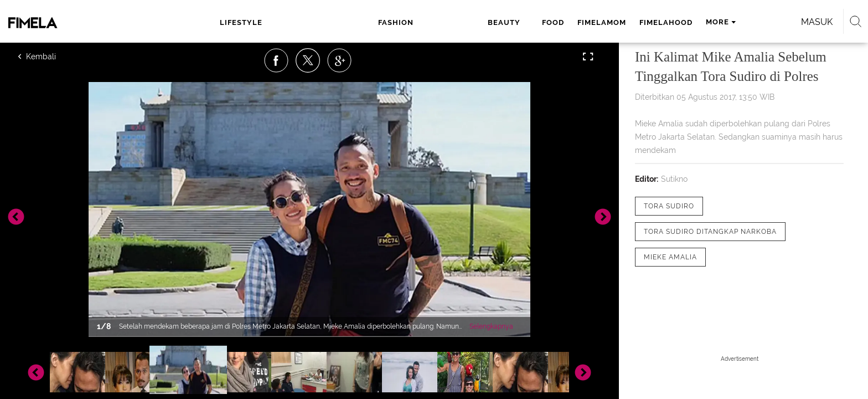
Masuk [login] (688, 22)
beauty (360, 22)
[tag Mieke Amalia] (670, 257)
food (400, 22)
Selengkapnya (491, 326)
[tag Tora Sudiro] (669, 206)
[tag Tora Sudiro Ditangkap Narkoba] (710, 232)
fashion (312, 22)
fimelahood (513, 22)
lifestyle (260, 22)
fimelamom (449, 22)
